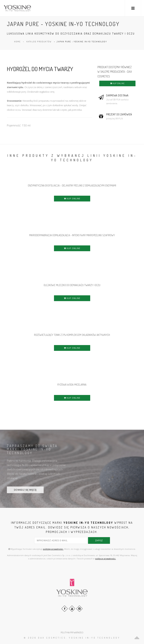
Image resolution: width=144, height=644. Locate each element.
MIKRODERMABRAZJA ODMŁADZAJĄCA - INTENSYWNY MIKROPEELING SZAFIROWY (72, 235)
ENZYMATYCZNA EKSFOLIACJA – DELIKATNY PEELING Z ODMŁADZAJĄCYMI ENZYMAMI (72, 185)
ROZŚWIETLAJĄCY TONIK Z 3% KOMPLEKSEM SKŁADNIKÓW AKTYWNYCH (72, 335)
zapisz (99, 540)
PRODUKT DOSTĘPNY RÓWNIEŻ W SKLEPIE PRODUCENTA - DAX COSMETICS (115, 72)
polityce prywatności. (106, 559)
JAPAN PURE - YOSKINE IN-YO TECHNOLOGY (82, 42)
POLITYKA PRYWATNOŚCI (72, 633)
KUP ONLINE (117, 83)
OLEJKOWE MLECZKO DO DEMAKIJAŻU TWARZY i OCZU (72, 285)
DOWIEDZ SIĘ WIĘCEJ (25, 490)
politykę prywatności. (53, 549)
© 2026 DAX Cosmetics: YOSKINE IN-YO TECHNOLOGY (72, 638)
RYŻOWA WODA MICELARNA (72, 385)
